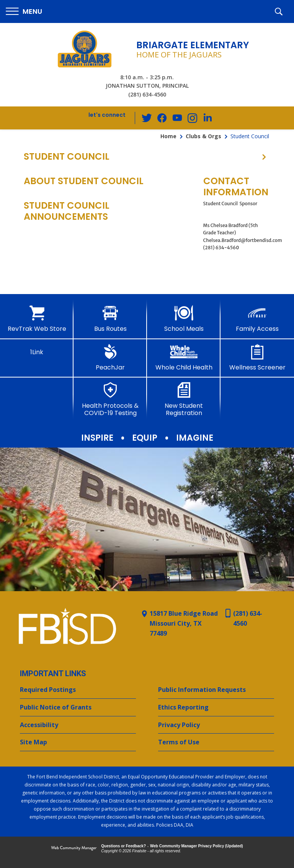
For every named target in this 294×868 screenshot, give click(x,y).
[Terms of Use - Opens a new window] (216, 742)
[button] (24, 12)
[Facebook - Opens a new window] (162, 118)
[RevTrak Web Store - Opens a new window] (37, 319)
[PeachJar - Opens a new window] (110, 358)
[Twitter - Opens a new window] (147, 118)
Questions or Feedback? (123, 846)
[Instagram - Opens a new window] (193, 118)
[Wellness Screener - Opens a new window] (257, 358)
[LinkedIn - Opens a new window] (208, 117)
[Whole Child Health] (184, 358)
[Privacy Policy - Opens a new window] (216, 725)
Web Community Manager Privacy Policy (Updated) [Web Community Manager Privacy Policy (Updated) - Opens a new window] (197, 846)
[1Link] (37, 350)
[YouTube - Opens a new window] (177, 118)
